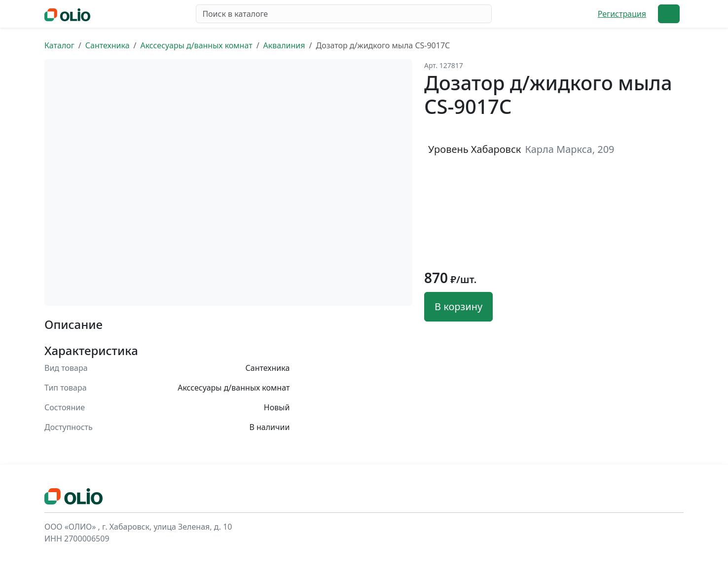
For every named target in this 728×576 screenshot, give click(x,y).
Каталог (59, 45)
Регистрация (622, 14)
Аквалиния (284, 45)
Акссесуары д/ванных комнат (196, 45)
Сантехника (108, 45)
